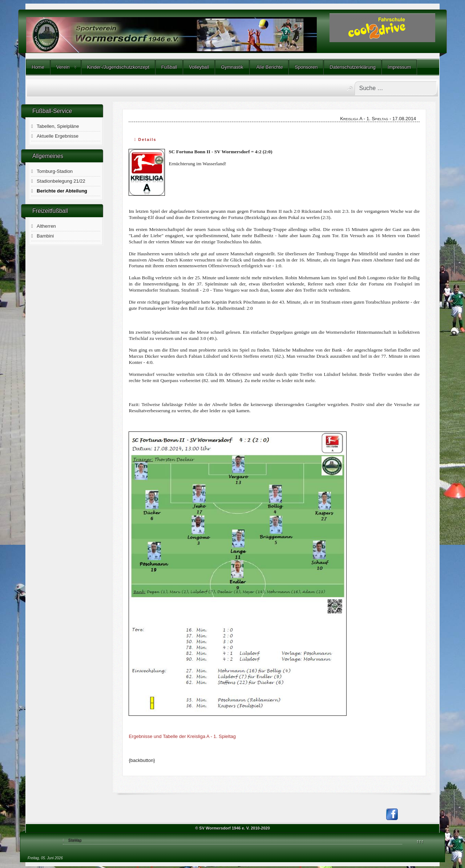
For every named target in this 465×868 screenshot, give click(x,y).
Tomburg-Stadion (55, 171)
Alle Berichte (269, 67)
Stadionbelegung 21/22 (61, 181)
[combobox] (396, 88)
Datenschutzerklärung (352, 67)
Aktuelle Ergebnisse (58, 136)
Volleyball (199, 67)
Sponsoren (306, 67)
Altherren (46, 226)
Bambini (45, 236)
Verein (63, 67)
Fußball (169, 67)
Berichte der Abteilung (62, 191)
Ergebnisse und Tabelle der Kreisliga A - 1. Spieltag (182, 736)
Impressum (399, 67)
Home (38, 67)
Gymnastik (232, 67)
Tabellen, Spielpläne (58, 126)
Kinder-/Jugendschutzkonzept (118, 67)
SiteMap (75, 840)
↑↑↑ (420, 841)
